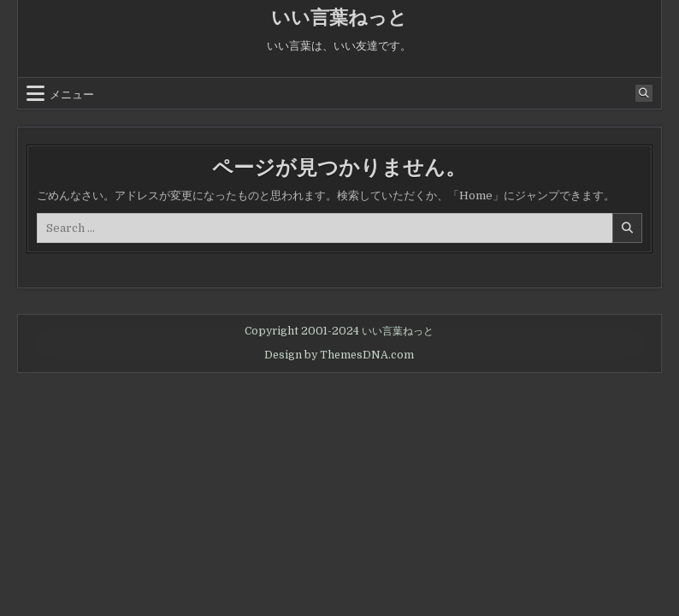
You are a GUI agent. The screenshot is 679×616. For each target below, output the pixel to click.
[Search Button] (644, 93)
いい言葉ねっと (339, 18)
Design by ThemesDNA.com (339, 355)
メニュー (72, 93)
